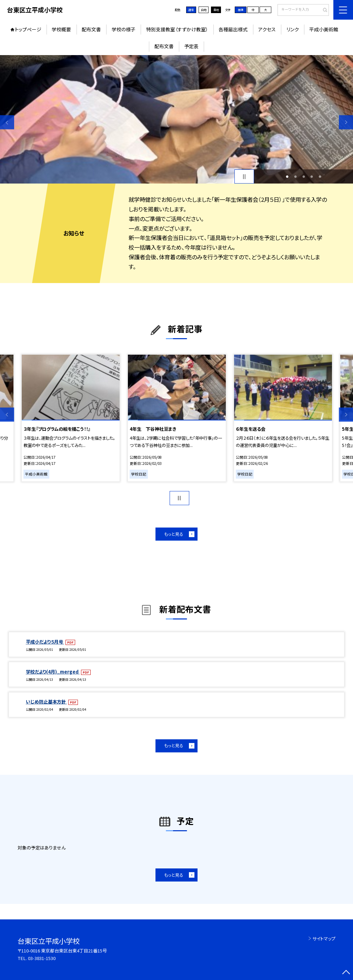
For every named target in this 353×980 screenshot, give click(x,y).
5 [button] (320, 177)
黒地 (216, 10)
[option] (176, 119)
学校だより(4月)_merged (53, 672)
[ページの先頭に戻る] (346, 973)
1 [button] (287, 177)
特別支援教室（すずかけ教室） (177, 29)
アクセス (267, 29)
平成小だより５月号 (45, 642)
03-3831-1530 (42, 958)
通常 (191, 10)
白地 (204, 10)
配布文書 (91, 29)
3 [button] (304, 177)
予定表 (191, 46)
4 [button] (312, 177)
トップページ (28, 29)
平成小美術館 (324, 29)
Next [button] (346, 122)
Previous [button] (7, 122)
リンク (293, 29)
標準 (241, 10)
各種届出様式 (233, 29)
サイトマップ (324, 939)
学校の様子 (124, 29)
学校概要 (61, 29)
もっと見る (174, 534)
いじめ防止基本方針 (46, 702)
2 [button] (295, 177)
